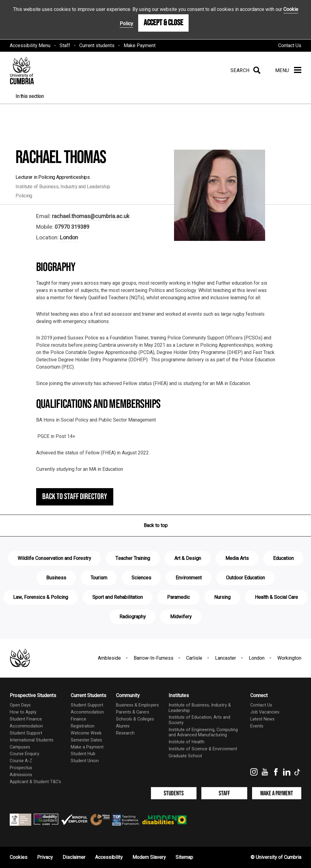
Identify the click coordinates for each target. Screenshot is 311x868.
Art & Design (188, 558)
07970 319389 (72, 227)
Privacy (45, 857)
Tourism (99, 578)
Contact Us (290, 46)
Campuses (20, 747)
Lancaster (226, 658)
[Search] (244, 71)
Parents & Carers (133, 712)
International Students (32, 740)
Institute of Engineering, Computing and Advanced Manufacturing (203, 732)
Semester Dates (86, 740)
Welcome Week (86, 733)
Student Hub (83, 754)
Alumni (123, 726)
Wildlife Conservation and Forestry (54, 558)
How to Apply (23, 712)
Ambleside (109, 658)
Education (283, 558)
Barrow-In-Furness (154, 658)
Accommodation (26, 726)
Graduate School (185, 756)
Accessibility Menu (30, 46)
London (69, 238)
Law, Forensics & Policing (41, 597)
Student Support (26, 733)
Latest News (262, 719)
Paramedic (178, 597)
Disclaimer (74, 857)
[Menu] (288, 71)
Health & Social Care (276, 597)
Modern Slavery (149, 857)
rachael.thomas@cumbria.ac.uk (91, 216)
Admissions (21, 775)
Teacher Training (133, 558)
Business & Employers (137, 705)
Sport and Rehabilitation (118, 597)
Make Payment (140, 46)
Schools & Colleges (135, 719)
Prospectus (21, 768)
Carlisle (194, 658)
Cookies (19, 857)
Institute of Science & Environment (203, 749)
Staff (65, 46)
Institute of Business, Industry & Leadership (200, 708)
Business (56, 578)
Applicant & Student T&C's (35, 782)
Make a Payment (87, 747)
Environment (189, 578)
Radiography (133, 617)
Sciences (141, 578)
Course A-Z (21, 761)
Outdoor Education (245, 578)
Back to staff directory (75, 497)
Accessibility (109, 857)
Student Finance (26, 719)
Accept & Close (163, 23)
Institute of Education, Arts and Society (199, 720)
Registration (83, 726)
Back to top (156, 526)
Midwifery (181, 617)
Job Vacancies (265, 712)
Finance (79, 719)
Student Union (85, 761)
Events (257, 726)
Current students (97, 46)
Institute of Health (186, 742)
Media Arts (237, 558)
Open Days (20, 705)
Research (125, 733)
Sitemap (184, 857)
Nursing (222, 597)
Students (174, 793)
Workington (289, 658)
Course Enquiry (24, 754)
